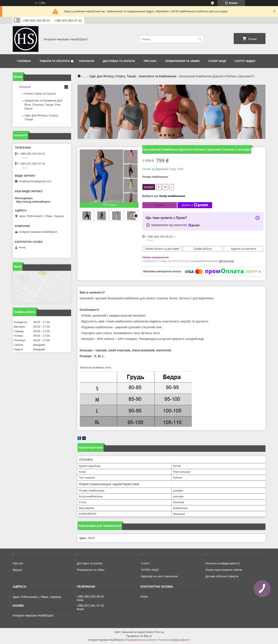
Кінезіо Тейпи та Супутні (40, 94)
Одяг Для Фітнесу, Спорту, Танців (112, 76)
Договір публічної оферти (222, 576)
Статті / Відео (245, 61)
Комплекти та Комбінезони (158, 76)
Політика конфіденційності (222, 563)
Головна (24, 61)
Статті (145, 563)
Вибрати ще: (164, 196)
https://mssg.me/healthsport (33, 202)
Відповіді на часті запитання (159, 576)
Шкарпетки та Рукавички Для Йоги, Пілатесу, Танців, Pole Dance (44, 104)
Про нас (150, 61)
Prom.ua (159, 632)
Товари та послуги (55, 61)
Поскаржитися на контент (141, 640)
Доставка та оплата (119, 61)
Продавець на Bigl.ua (139, 636)
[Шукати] (200, 39)
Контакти (87, 61)
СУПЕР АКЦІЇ (217, 61)
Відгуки (17, 570)
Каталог (25, 87)
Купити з (195, 205)
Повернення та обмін (182, 61)
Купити (160, 205)
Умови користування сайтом (224, 570)
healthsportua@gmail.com (35, 181)
